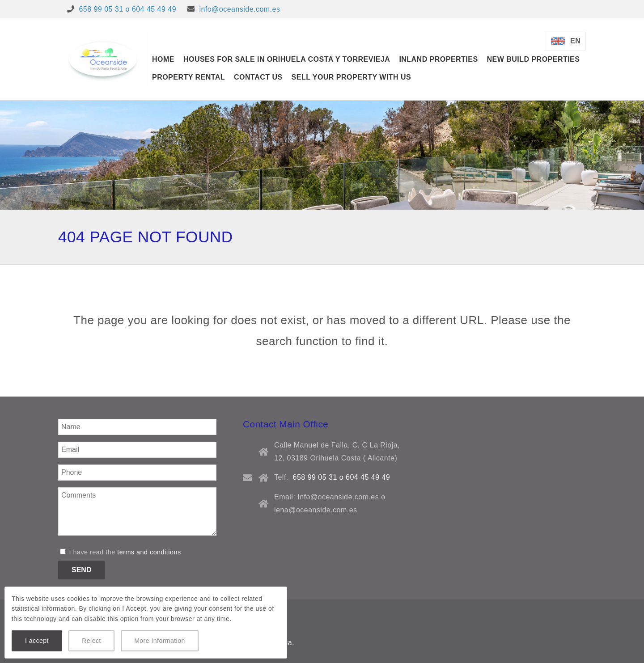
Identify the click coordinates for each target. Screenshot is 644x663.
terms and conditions (149, 552)
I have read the (121, 552)
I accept (37, 641)
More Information (160, 641)
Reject (91, 641)
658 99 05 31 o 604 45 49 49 (127, 9)
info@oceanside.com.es (239, 9)
